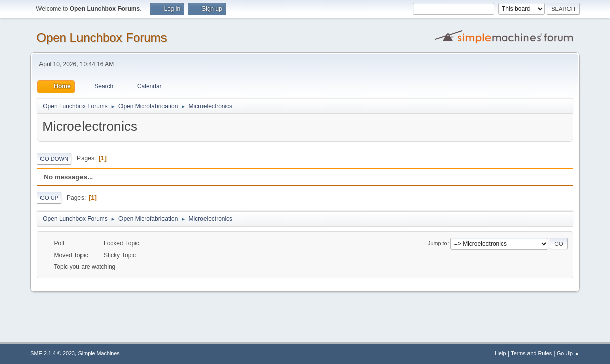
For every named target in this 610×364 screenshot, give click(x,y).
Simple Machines (99, 353)
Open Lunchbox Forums (101, 38)
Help (500, 353)
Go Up (49, 198)
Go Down (54, 159)
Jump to (437, 243)
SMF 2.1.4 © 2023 (53, 353)
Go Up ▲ (568, 353)
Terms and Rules (531, 353)
